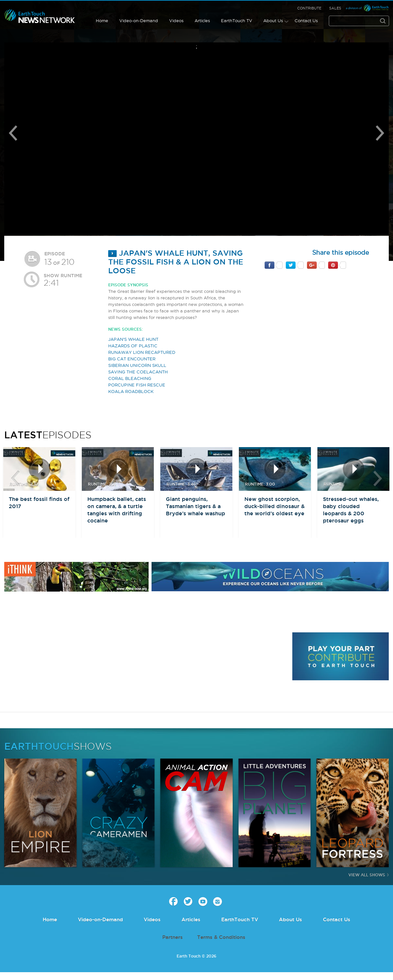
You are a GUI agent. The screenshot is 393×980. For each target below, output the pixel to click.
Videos (176, 21)
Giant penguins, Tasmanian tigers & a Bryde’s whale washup (196, 506)
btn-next (378, 478)
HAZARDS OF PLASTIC (133, 346)
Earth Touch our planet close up (40, 16)
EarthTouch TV (237, 21)
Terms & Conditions (221, 937)
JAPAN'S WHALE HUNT (133, 339)
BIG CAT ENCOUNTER (132, 359)
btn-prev (15, 478)
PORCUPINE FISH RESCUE (137, 385)
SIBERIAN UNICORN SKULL (137, 365)
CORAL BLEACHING (130, 378)
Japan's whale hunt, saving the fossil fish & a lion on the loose (176, 262)
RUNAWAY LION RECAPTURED (142, 352)
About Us (273, 21)
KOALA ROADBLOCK (131, 391)
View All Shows (367, 875)
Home (102, 21)
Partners (173, 937)
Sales (335, 8)
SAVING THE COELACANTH (138, 372)
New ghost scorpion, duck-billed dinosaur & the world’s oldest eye (275, 506)
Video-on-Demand (139, 21)
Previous (13, 133)
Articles (202, 21)
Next (380, 133)
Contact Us (306, 21)
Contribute (309, 8)
